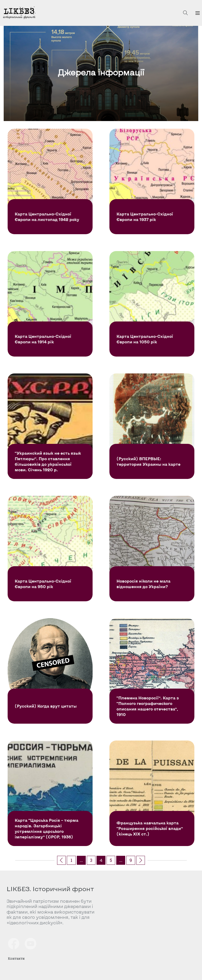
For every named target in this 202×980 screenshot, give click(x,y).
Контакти (16, 958)
